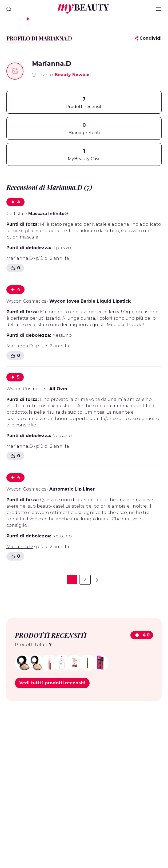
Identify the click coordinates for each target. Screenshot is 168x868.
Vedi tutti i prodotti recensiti (52, 683)
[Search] (9, 9)
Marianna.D (20, 258)
